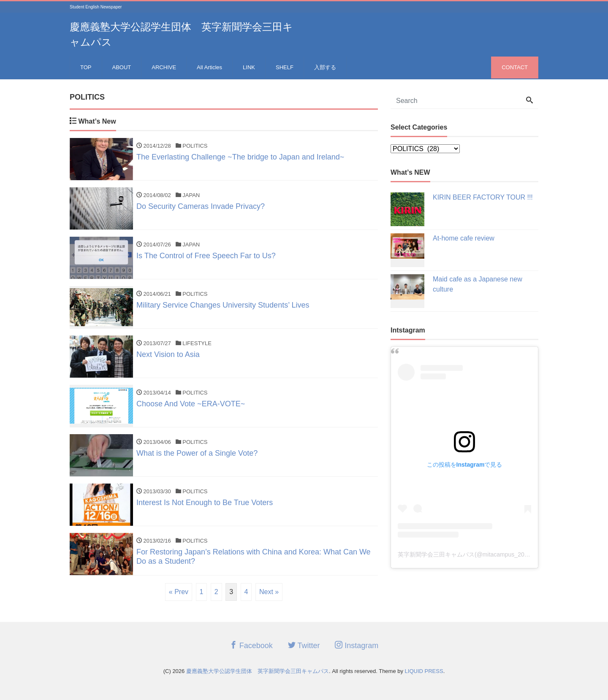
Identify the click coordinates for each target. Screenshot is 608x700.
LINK (249, 67)
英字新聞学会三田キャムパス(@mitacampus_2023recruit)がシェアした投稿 (497, 554)
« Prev (179, 592)
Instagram (357, 645)
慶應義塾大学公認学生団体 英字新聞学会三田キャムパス (258, 671)
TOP (86, 67)
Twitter (304, 645)
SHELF (285, 67)
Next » (269, 592)
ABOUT (122, 67)
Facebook (251, 645)
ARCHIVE (164, 67)
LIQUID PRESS (424, 671)
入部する (325, 67)
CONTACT (515, 67)
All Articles (209, 67)
